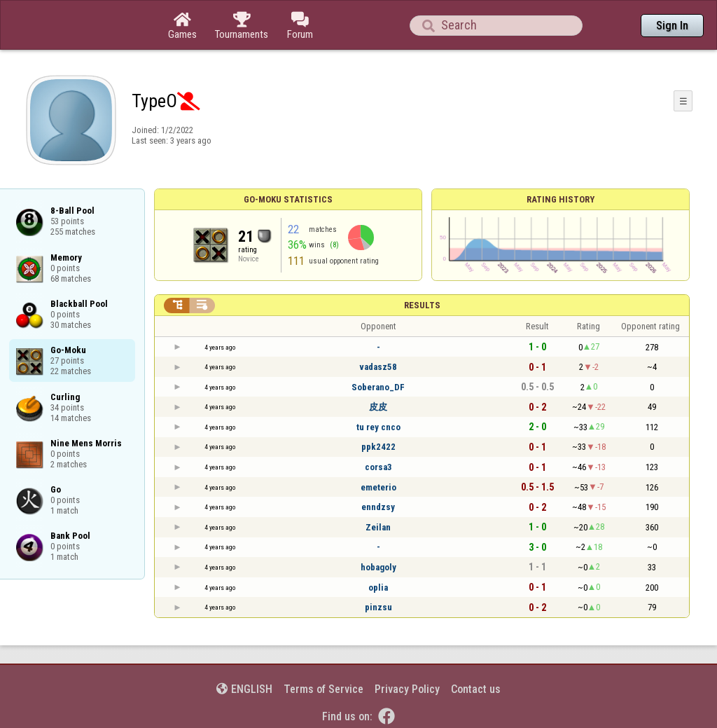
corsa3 (378, 467)
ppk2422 (378, 447)
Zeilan (378, 527)
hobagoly (378, 567)
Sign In (672, 26)
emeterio (378, 487)
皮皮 (378, 407)
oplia (378, 588)
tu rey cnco (378, 427)
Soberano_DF (378, 387)
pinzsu (378, 607)
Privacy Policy (407, 689)
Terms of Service (323, 689)
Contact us (476, 689)
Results (422, 305)
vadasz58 (378, 367)
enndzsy (378, 507)
